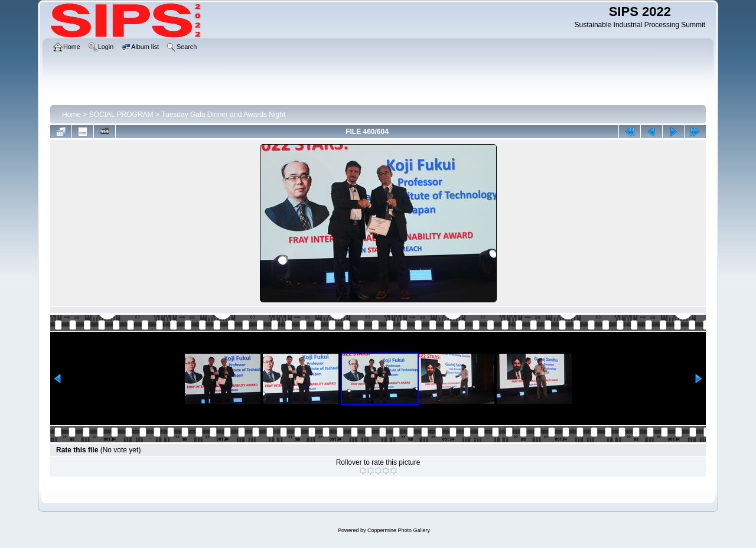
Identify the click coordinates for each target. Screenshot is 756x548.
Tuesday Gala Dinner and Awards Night (223, 115)
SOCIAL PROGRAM (121, 115)
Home (71, 115)
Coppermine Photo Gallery (399, 530)
